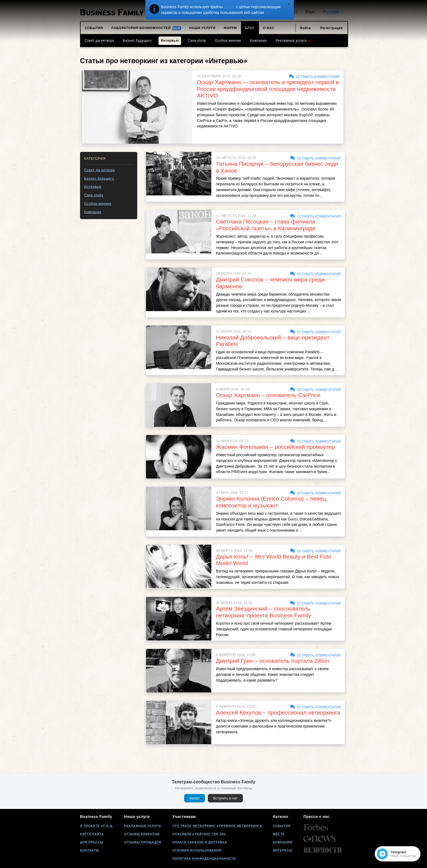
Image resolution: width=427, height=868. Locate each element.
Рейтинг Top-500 (211, 834)
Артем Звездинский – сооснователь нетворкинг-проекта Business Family (263, 612)
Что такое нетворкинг (194, 826)
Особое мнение (98, 204)
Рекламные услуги (143, 826)
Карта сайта (92, 834)
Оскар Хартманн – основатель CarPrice (268, 395)
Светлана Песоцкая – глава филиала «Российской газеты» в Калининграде (266, 225)
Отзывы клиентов (142, 834)
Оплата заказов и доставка (200, 842)
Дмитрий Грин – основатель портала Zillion (273, 661)
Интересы (283, 850)
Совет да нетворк (100, 170)
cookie (229, 7)
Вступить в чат (225, 798)
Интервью (93, 187)
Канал (195, 798)
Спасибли (182, 834)
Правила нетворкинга (241, 826)
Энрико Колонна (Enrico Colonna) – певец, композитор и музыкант (272, 502)
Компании (93, 212)
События (282, 826)
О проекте (90, 826)
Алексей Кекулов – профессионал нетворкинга (278, 712)
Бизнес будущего (99, 179)
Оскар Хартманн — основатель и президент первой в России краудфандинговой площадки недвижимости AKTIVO (268, 89)
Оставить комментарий (318, 77)
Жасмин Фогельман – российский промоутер (275, 447)
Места (279, 834)
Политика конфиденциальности (204, 858)
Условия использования (197, 850)
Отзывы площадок (143, 842)
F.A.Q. (108, 826)
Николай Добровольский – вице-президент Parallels (273, 341)
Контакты (90, 850)
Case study (94, 195)
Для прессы (92, 842)
